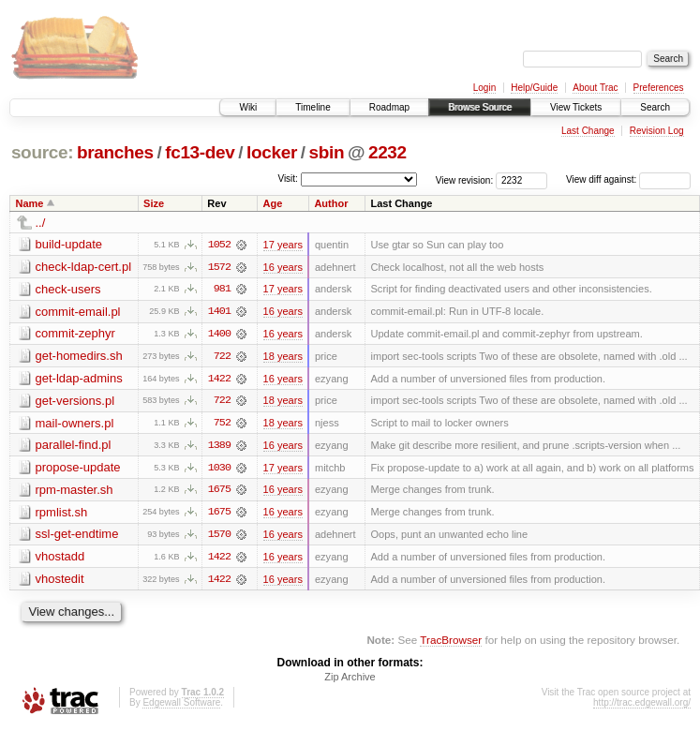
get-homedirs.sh (79, 357)
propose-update (78, 469)
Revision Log (657, 131)
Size (154, 203)
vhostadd (60, 559)
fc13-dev (200, 152)
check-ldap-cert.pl (84, 267)
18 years (283, 357)
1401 (219, 312)
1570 (219, 537)
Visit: (288, 179)
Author (331, 203)
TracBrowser (451, 642)
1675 (219, 492)
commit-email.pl (78, 312)
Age (273, 203)
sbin (326, 152)
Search (655, 107)
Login (484, 88)
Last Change (588, 131)
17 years (283, 245)
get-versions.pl (75, 402)
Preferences (659, 88)
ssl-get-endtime (77, 537)
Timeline (313, 107)
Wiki (248, 107)
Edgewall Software (181, 706)
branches (115, 152)
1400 (219, 335)
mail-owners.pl (75, 424)
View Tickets (576, 107)
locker (272, 152)
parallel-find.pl (74, 447)
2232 (387, 152)
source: (42, 152)
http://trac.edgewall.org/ (642, 706)
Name (30, 203)
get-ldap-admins (79, 379)
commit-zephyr (75, 334)
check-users (68, 289)
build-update (69, 244)
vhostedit (60, 582)
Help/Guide (534, 88)
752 (222, 425)
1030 (219, 470)
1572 (219, 267)
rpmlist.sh (62, 514)
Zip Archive (350, 680)
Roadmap (389, 107)
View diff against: (628, 179)
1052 (219, 245)
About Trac (595, 88)
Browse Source (480, 107)
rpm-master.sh (74, 492)
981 (222, 290)
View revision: (465, 179)
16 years (283, 267)
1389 (219, 447)
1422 (219, 380)
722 (222, 357)
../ (41, 223)
